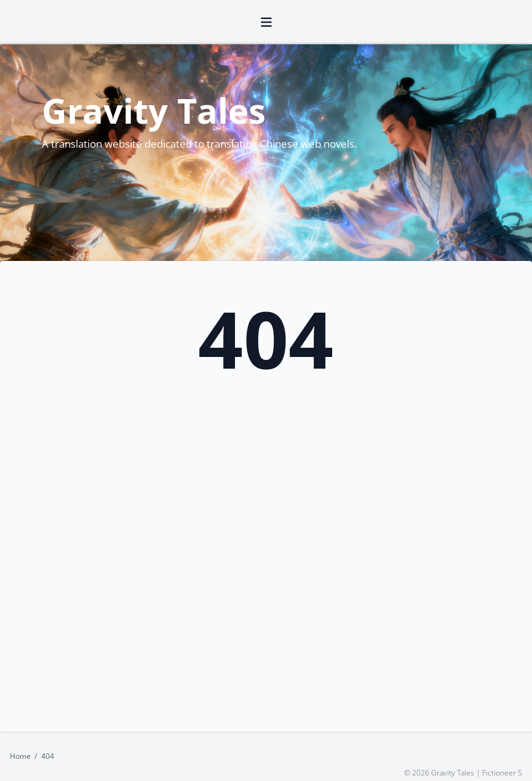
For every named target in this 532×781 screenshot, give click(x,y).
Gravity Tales (154, 110)
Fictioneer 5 (502, 772)
